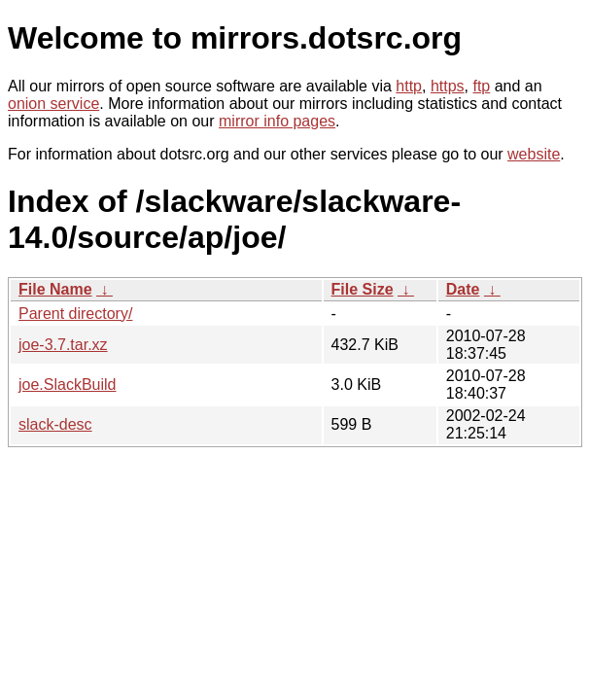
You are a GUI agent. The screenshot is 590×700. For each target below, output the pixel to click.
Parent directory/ (75, 314)
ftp (481, 86)
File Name (55, 289)
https (448, 86)
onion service (53, 104)
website (534, 154)
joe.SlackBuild (68, 385)
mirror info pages (277, 121)
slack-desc (55, 424)
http (409, 86)
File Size (363, 289)
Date (463, 289)
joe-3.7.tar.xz (63, 345)
